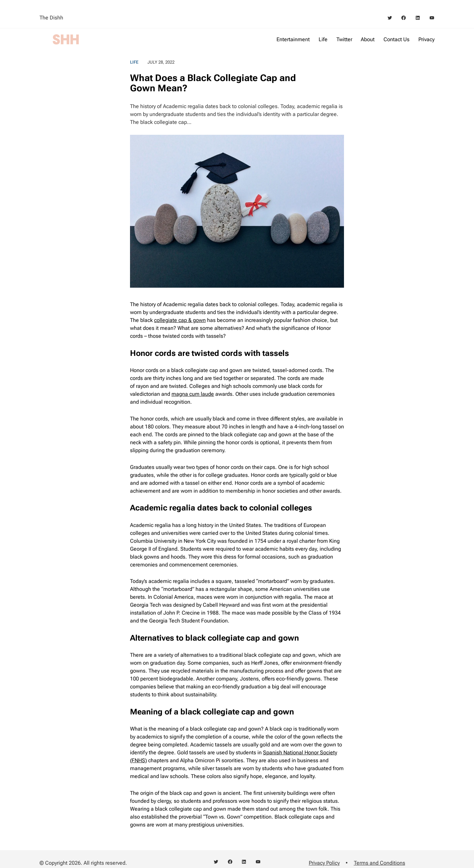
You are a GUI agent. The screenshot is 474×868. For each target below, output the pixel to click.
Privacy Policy (324, 863)
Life (134, 62)
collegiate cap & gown (180, 320)
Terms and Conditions (380, 863)
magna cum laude (193, 394)
